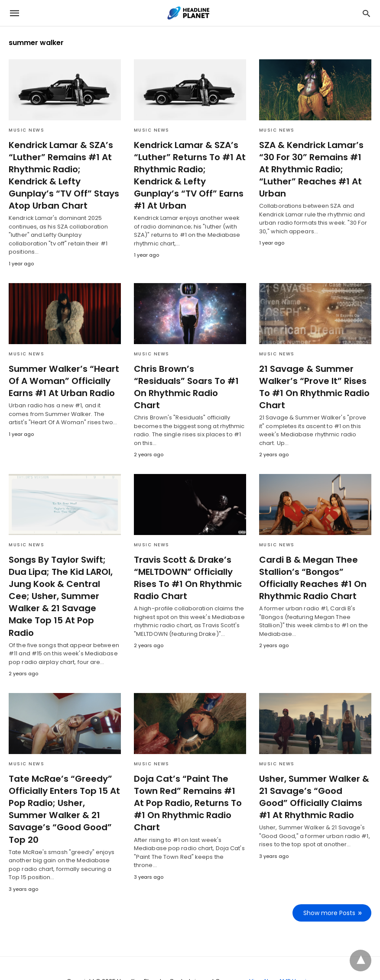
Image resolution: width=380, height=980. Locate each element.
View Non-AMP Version (281, 956)
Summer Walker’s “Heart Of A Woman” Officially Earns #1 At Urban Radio (61, 368)
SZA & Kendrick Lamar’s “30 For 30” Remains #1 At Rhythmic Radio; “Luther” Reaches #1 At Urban (314, 163)
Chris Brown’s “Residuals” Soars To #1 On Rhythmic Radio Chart (188, 368)
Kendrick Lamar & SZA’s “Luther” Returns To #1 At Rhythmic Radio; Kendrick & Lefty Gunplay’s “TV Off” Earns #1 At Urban (190, 169)
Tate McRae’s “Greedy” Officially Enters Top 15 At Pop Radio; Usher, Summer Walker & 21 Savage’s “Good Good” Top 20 (62, 784)
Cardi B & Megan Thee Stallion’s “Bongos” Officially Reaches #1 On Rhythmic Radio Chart (311, 565)
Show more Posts (329, 887)
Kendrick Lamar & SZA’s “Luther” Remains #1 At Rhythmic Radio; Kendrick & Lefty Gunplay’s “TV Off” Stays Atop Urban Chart (64, 169)
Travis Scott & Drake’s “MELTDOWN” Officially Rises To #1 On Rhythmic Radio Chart (186, 565)
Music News (26, 130)
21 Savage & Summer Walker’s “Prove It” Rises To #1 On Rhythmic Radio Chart (313, 374)
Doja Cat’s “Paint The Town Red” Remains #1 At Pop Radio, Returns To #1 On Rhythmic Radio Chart (188, 772)
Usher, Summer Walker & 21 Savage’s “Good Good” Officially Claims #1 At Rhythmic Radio (315, 772)
